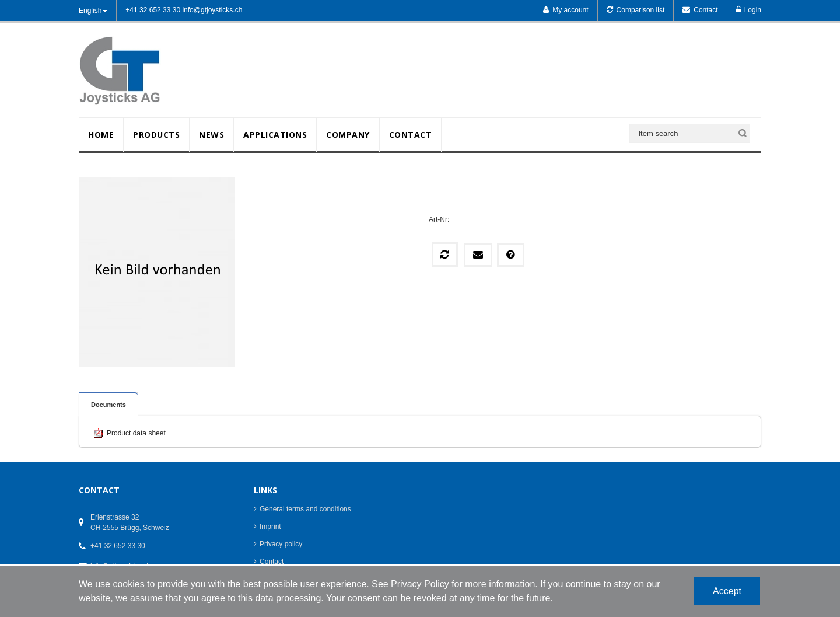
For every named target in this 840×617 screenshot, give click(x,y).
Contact (272, 562)
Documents (108, 405)
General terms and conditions (305, 509)
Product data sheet (136, 433)
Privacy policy (281, 544)
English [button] (93, 11)
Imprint (270, 527)
